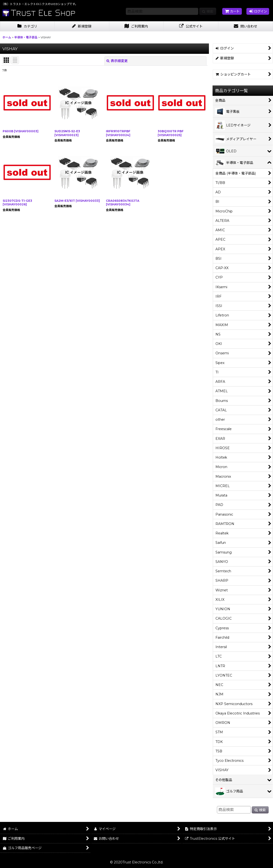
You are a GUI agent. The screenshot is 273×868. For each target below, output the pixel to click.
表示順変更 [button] (117, 61)
